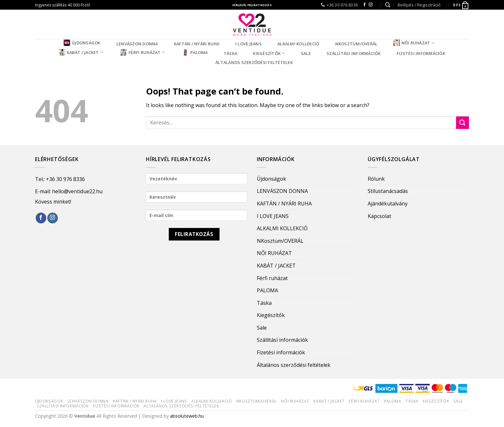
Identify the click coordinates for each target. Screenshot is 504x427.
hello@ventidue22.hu (77, 191)
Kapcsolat (379, 216)
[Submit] (463, 123)
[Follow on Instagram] (371, 5)
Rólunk (376, 179)
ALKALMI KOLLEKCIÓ (298, 44)
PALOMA (195, 52)
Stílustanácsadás (388, 191)
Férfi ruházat (143, 52)
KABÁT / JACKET (81, 52)
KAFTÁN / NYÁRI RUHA (197, 44)
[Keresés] (388, 5)
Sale (306, 53)
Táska (230, 53)
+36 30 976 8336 (65, 179)
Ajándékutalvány (388, 204)
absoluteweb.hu (187, 416)
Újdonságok (82, 43)
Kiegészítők (269, 53)
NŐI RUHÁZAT (414, 43)
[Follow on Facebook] (364, 5)
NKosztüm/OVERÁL (356, 44)
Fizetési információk (421, 53)
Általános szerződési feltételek (254, 62)
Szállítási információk (354, 53)
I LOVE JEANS (248, 44)
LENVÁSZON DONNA (137, 44)
